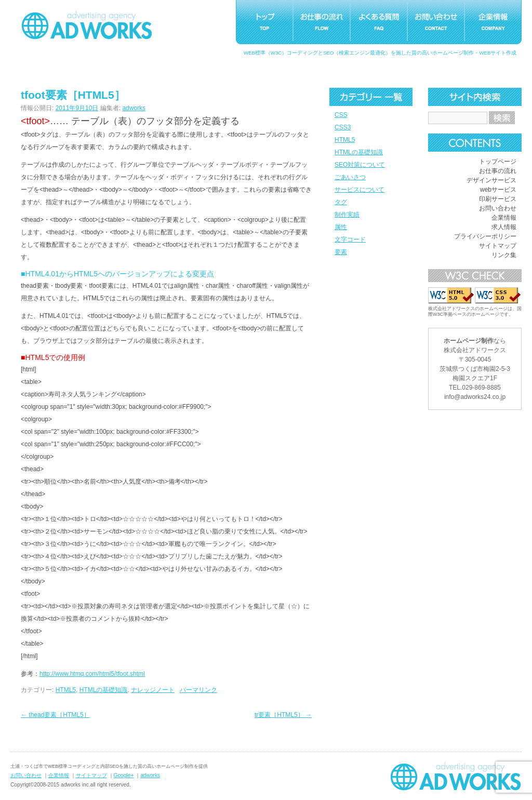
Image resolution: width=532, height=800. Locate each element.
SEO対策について (360, 165)
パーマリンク (198, 690)
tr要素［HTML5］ (283, 715)
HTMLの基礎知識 (359, 152)
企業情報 (504, 218)
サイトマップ (498, 246)
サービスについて (360, 190)
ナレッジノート (153, 690)
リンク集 (504, 255)
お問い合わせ (498, 208)
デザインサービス (491, 180)
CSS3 (343, 127)
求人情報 (504, 227)
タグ (341, 202)
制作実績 (347, 215)
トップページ (498, 162)
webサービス (498, 190)
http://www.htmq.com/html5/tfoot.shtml (92, 674)
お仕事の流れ (498, 171)
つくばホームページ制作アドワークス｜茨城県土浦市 (87, 25)
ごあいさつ (350, 177)
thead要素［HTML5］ (55, 715)
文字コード (350, 239)
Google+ (124, 775)
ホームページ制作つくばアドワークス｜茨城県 (456, 776)
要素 (341, 252)
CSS (341, 115)
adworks (134, 108)
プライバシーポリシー (485, 236)
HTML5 (345, 140)
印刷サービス (498, 199)
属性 (341, 227)
